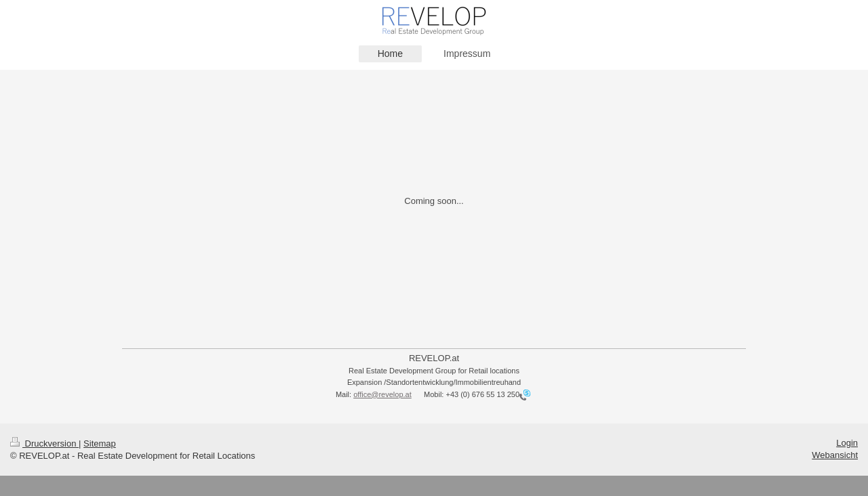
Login (847, 443)
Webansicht (835, 455)
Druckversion (44, 443)
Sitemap (100, 443)
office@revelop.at (382, 394)
